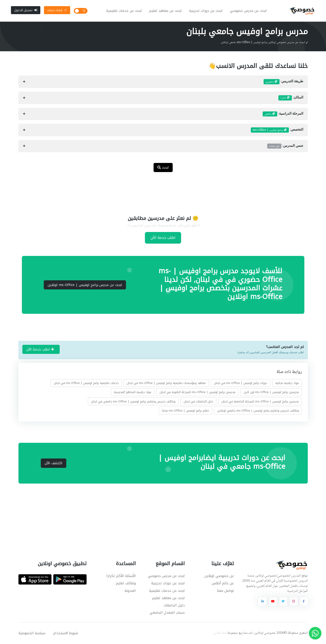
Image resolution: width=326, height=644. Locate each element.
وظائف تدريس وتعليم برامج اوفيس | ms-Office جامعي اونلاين (258, 411)
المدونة (130, 591)
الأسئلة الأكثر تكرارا (121, 576)
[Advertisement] (160, 191)
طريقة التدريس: (283, 82)
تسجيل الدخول (26, 10)
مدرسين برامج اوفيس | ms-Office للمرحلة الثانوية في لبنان (198, 392)
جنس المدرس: (285, 146)
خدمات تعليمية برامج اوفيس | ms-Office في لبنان (86, 383)
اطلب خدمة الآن (163, 238)
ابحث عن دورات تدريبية (206, 11)
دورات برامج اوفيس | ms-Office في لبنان (241, 383)
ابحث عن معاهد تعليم (166, 11)
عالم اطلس (220, 633)
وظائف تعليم (126, 584)
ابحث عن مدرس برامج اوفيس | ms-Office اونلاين (85, 285)
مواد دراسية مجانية (287, 383)
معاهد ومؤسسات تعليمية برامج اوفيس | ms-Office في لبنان (166, 383)
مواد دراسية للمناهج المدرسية (133, 392)
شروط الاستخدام (66, 633)
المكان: (291, 98)
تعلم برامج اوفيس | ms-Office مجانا (185, 411)
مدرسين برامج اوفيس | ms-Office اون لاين (271, 392)
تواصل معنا (225, 591)
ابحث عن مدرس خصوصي (248, 11)
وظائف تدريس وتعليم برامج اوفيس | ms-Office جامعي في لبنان (133, 402)
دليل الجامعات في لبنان (198, 402)
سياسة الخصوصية (32, 633)
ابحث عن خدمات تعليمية (124, 11)
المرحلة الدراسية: (283, 114)
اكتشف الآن (54, 464)
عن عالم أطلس (223, 584)
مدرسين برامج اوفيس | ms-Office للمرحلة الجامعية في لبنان (260, 402)
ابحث (163, 168)
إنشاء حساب (57, 10)
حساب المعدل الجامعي (167, 613)
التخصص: (277, 130)
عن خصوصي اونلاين (219, 576)
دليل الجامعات (174, 605)
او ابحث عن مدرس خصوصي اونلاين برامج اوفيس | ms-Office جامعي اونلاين (264, 43)
